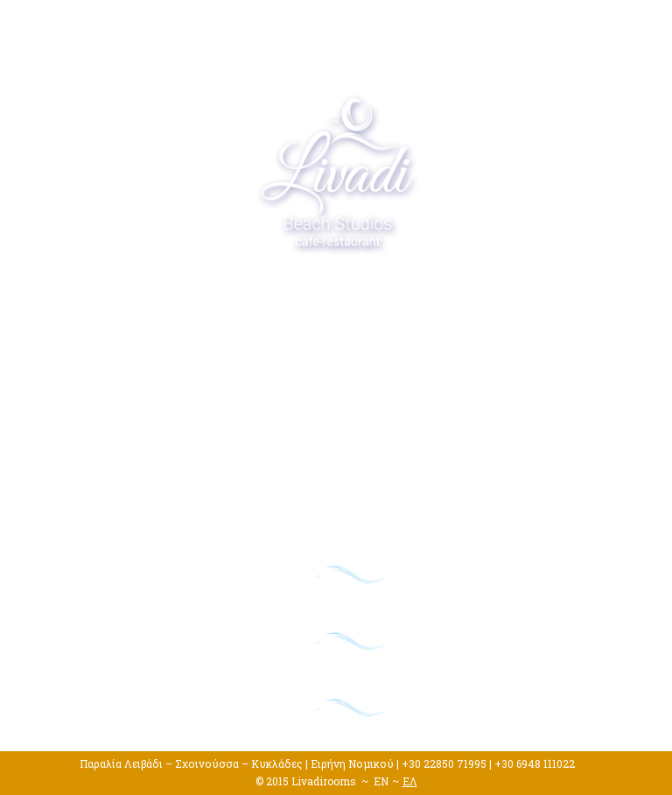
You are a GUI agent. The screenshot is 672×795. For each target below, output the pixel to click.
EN (381, 781)
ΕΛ (410, 781)
